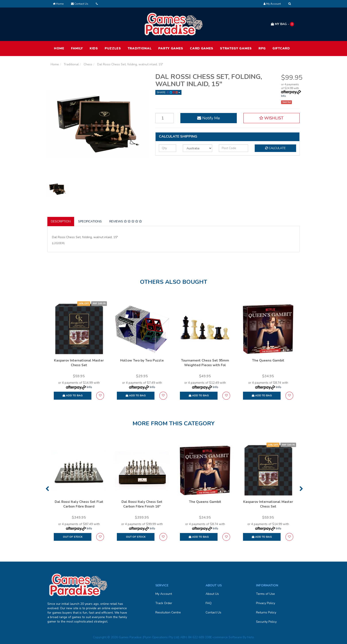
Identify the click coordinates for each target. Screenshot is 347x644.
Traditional (140, 48)
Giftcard (281, 48)
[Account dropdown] (272, 4)
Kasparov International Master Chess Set (79, 363)
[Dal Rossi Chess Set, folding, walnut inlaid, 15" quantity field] (165, 118)
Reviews (126, 221)
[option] (79, 353)
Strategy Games (236, 48)
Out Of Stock (73, 537)
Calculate (275, 148)
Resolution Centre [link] (168, 612)
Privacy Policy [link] (266, 603)
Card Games (202, 48)
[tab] (61, 222)
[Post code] (234, 148)
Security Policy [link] (266, 622)
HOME (59, 48)
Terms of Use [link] (265, 594)
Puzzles (113, 48)
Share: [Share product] (168, 92)
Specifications (90, 221)
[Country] (198, 148)
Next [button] (301, 489)
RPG (262, 48)
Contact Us (80, 4)
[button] (272, 118)
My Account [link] (164, 594)
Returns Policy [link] (266, 612)
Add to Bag (73, 395)
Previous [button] (47, 489)
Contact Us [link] (213, 612)
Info (283, 96)
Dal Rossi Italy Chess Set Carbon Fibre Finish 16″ (142, 504)
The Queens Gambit (268, 360)
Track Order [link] (164, 603)
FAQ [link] (209, 603)
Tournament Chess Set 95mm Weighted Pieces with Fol (205, 363)
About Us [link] (212, 594)
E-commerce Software (226, 637)
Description (61, 221)
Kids (94, 48)
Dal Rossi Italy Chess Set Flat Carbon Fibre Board (79, 504)
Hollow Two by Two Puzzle (142, 360)
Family (77, 48)
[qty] (168, 148)
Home (58, 4)
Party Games (171, 48)
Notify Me (209, 118)
